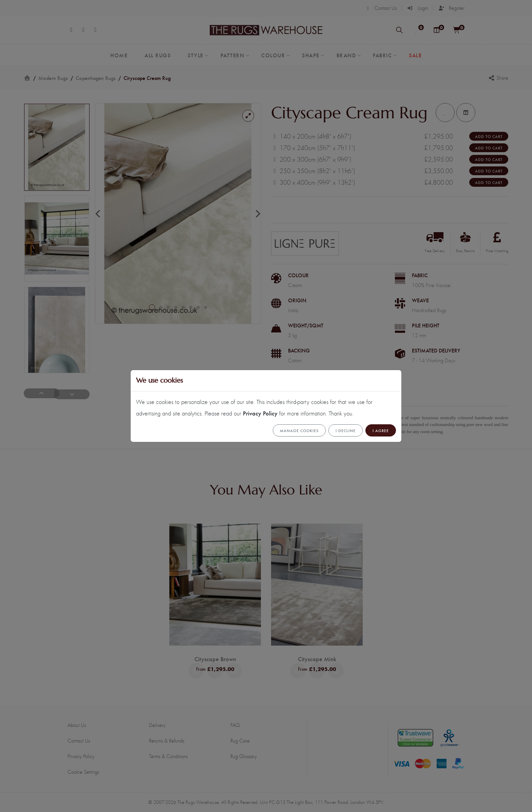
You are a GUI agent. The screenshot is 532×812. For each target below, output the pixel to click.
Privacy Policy (260, 413)
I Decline (346, 430)
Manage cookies (299, 430)
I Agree (381, 430)
